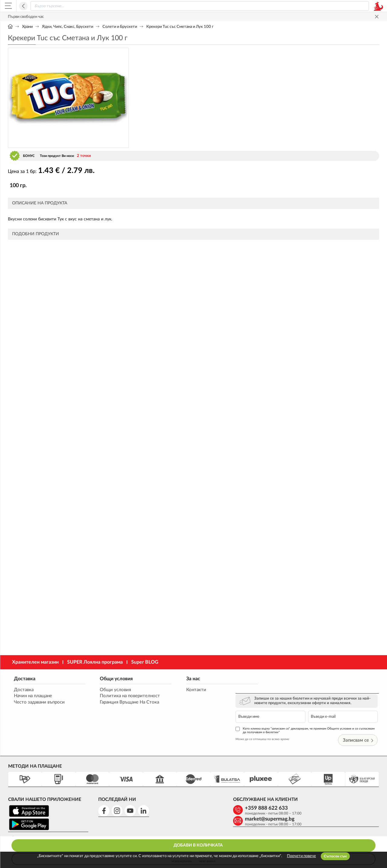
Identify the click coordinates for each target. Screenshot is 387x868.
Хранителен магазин (35, 662)
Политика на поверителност (124, 696)
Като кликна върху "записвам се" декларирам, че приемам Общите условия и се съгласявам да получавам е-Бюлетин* (310, 709)
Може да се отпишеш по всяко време (276, 718)
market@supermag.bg (338, 787)
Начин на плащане (33, 696)
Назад (23, 6)
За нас (182, 678)
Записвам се (359, 720)
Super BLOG (145, 662)
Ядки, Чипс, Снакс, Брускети (68, 27)
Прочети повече (301, 856)
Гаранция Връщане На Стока (124, 702)
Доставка (25, 678)
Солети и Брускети (120, 27)
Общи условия (111, 678)
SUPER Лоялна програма (95, 662)
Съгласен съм (335, 856)
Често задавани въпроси (39, 702)
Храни (27, 27)
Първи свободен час (26, 17)
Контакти (185, 690)
